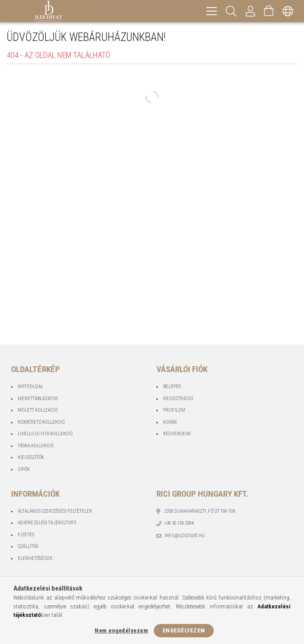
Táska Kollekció (36, 446)
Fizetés (26, 535)
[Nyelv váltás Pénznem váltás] (288, 11)
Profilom (174, 410)
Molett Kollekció (38, 410)
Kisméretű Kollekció (41, 422)
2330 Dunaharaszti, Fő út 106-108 (200, 511)
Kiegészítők (31, 457)
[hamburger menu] (212, 11)
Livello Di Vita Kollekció (45, 434)
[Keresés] (231, 11)
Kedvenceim (177, 434)
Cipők (24, 469)
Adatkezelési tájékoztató (47, 523)
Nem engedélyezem (121, 630)
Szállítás (28, 546)
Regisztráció (178, 399)
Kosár (170, 422)
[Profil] (251, 11)
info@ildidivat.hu (185, 536)
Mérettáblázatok (38, 399)
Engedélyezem (184, 630)
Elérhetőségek (35, 558)
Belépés (172, 387)
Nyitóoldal (30, 387)
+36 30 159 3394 (179, 523)
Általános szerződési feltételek (55, 511)
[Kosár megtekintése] (269, 11)
